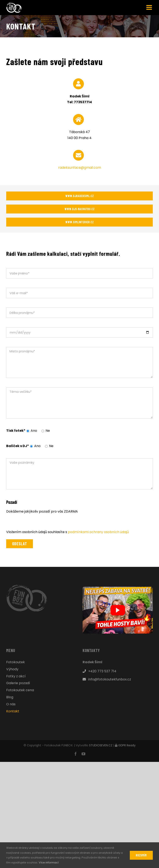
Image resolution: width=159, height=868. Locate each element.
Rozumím (141, 855)
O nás (11, 704)
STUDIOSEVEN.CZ (101, 745)
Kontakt (13, 711)
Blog (10, 697)
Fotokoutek (16, 662)
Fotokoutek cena (20, 690)
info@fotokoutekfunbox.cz (107, 679)
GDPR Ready (127, 745)
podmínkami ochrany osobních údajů (98, 532)
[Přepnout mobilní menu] (150, 7)
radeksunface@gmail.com (80, 168)
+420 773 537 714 (99, 671)
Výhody (12, 669)
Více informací (49, 863)
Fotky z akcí (16, 676)
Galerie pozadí (18, 683)
